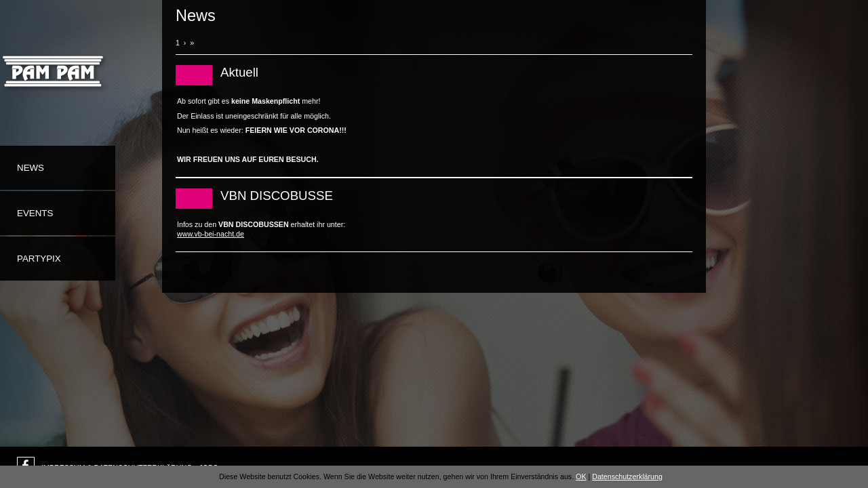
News (31, 168)
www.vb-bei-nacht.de (211, 234)
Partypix (39, 259)
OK (581, 476)
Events (35, 213)
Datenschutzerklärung (627, 476)
